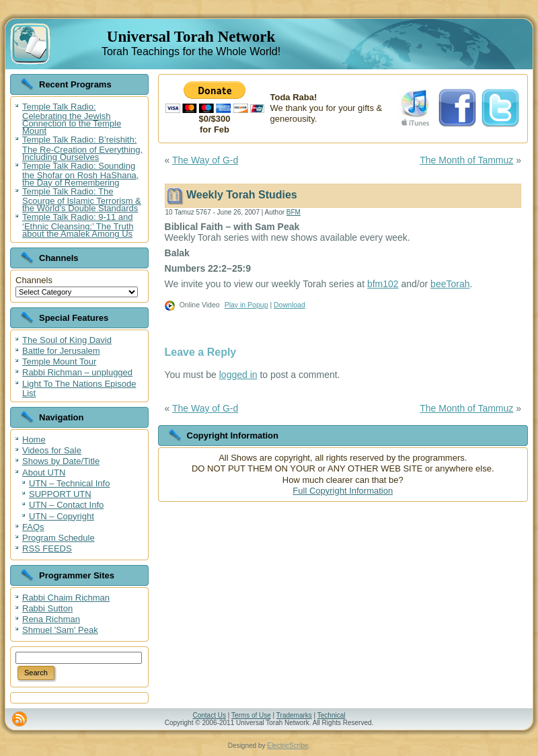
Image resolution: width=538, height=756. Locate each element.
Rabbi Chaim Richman (66, 598)
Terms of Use (251, 715)
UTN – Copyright (62, 516)
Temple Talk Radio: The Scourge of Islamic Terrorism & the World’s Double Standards (82, 200)
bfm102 (383, 284)
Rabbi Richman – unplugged (77, 372)
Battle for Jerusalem (61, 351)
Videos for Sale (52, 450)
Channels (34, 280)
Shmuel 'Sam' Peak (60, 630)
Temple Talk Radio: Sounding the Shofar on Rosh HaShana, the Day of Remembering (80, 174)
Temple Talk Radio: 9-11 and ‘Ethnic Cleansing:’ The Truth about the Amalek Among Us (78, 225)
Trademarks (294, 715)
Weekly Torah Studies (242, 195)
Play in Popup (246, 305)
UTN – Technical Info (69, 483)
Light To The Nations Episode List (79, 388)
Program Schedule (59, 538)
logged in (238, 375)
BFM (294, 212)
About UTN (44, 473)
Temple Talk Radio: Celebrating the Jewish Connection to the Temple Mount (72, 119)
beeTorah (450, 284)
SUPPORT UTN (60, 494)
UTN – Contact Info (66, 505)
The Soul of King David (67, 340)
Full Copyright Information (343, 491)
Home (34, 440)
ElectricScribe (287, 746)
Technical (332, 715)
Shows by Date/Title (61, 461)
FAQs (33, 527)
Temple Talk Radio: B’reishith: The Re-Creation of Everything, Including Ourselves (82, 148)
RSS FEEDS (47, 549)
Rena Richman (51, 619)
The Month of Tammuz (466, 160)
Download (290, 305)
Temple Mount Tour (59, 362)
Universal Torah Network (191, 37)
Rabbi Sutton (47, 608)
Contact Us (209, 715)
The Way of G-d (205, 160)
